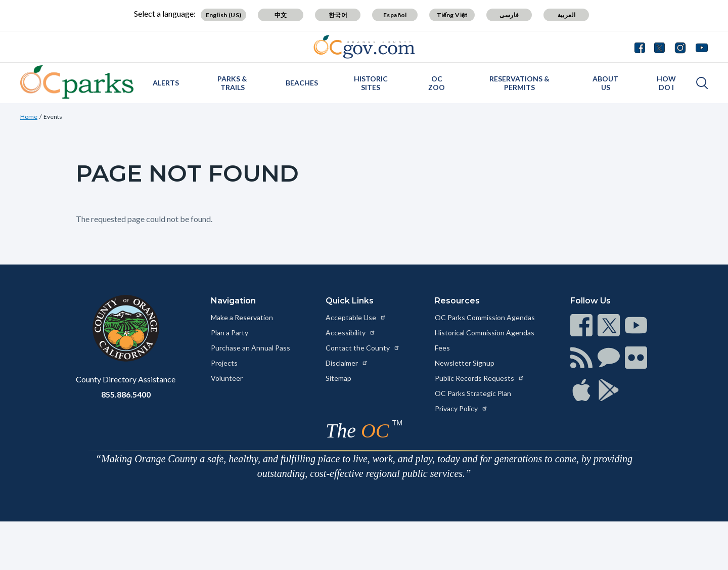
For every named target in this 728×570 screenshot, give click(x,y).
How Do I (666, 83)
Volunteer (227, 378)
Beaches (302, 83)
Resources (457, 301)
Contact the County (363, 348)
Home (29, 117)
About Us (605, 83)
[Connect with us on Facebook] (642, 47)
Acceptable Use (356, 317)
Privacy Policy (461, 408)
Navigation (233, 301)
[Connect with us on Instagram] (680, 47)
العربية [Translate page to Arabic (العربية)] (567, 15)
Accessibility (351, 333)
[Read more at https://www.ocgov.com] (126, 328)
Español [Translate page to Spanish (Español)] (395, 15)
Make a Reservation (242, 317)
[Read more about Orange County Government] (364, 47)
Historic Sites (371, 83)
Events (53, 117)
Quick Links (350, 301)
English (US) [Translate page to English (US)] (224, 15)
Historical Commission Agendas (485, 333)
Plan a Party (230, 333)
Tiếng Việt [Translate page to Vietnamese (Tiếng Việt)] (452, 15)
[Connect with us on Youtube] (699, 47)
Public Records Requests (480, 378)
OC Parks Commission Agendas (485, 317)
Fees (442, 348)
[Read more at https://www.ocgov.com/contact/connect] (581, 325)
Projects (224, 363)
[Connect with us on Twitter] (659, 47)
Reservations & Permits (519, 83)
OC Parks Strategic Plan (473, 393)
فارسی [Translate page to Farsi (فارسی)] (509, 15)
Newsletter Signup (465, 363)
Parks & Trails (232, 83)
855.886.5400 (126, 394)
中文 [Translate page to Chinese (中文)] (281, 15)
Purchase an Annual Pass (251, 348)
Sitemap (338, 378)
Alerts (166, 83)
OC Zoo (437, 83)
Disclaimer (347, 363)
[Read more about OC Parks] (77, 82)
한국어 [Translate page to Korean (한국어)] (338, 15)
